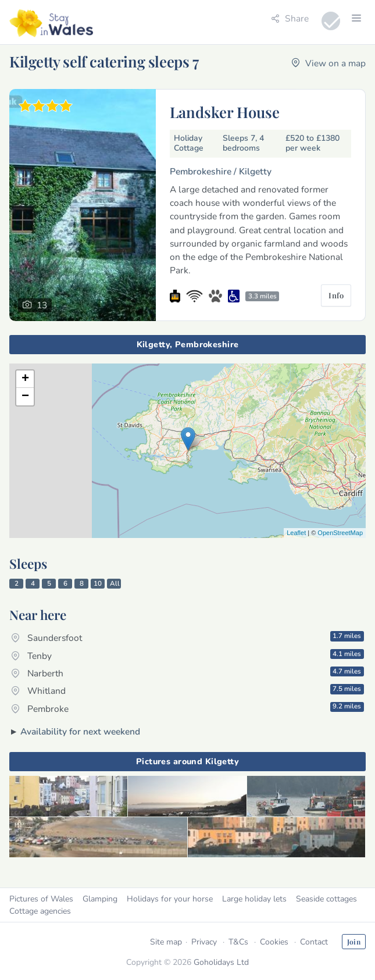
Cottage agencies (40, 911)
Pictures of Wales (41, 899)
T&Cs (238, 942)
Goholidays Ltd (221, 962)
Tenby (187, 655)
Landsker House (225, 112)
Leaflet (296, 533)
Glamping (100, 899)
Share (290, 18)
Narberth (187, 673)
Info (336, 295)
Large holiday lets (254, 899)
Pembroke (187, 708)
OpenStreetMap (340, 533)
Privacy (204, 942)
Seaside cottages (326, 899)
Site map (166, 942)
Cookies (274, 942)
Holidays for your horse (170, 899)
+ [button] (25, 379)
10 (98, 583)
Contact (314, 942)
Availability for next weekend (80, 731)
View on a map (328, 63)
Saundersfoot (187, 637)
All (115, 583)
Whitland (187, 690)
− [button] (25, 397)
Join (354, 942)
